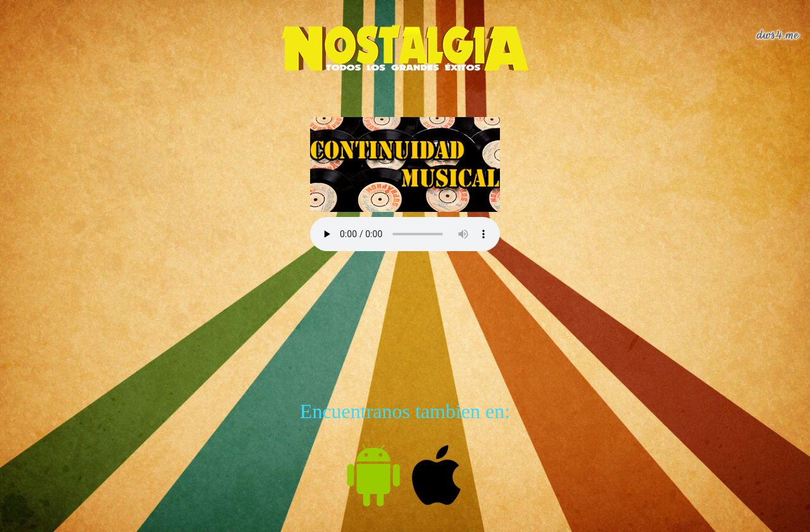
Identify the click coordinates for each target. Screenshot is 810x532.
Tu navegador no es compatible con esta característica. (405, 234)
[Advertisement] (405, 311)
